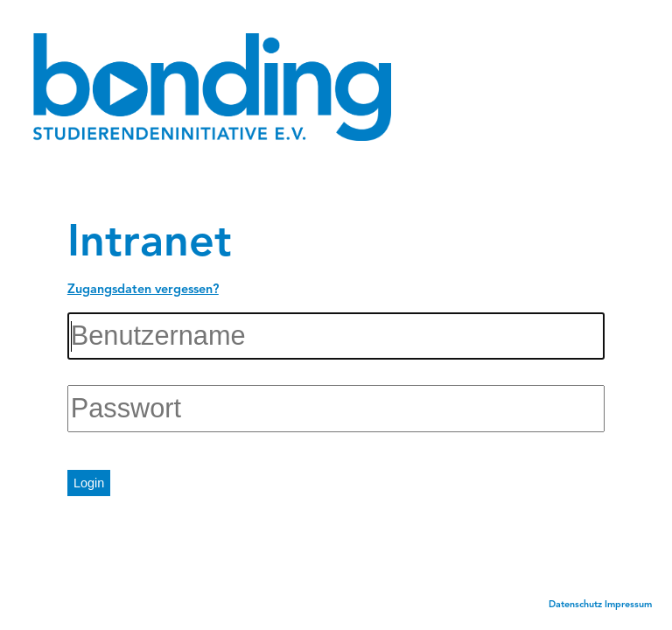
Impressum (628, 605)
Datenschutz (575, 605)
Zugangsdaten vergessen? (143, 290)
